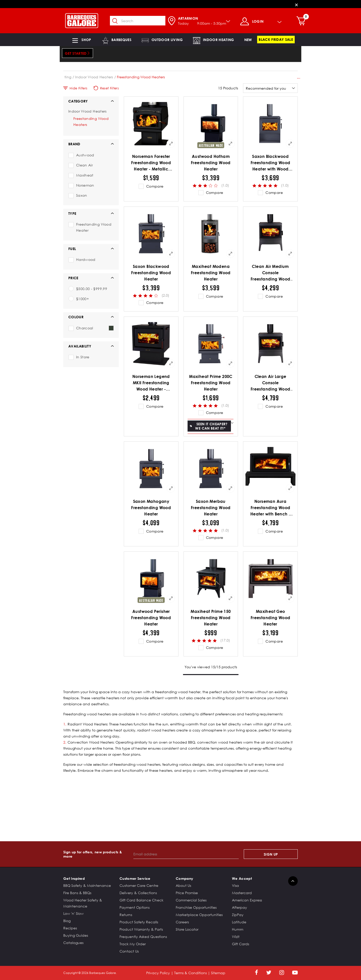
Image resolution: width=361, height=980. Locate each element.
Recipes (70, 928)
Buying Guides (76, 935)
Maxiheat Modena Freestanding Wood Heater (211, 273)
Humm (238, 929)
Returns (126, 915)
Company (184, 878)
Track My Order (133, 944)
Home (69, 77)
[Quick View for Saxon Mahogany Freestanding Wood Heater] (171, 488)
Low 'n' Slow (73, 913)
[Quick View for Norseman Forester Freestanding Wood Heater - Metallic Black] (171, 144)
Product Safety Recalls (139, 922)
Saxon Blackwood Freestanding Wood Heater (151, 273)
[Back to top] (293, 881)
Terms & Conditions (190, 973)
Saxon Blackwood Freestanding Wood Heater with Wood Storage (270, 163)
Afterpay (239, 907)
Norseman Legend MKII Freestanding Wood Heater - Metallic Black (151, 383)
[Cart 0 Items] (304, 21)
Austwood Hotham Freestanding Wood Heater (211, 163)
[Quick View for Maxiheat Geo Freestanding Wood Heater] (290, 598)
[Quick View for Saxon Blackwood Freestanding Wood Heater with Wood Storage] (290, 144)
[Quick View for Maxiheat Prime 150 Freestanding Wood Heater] (230, 598)
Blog (67, 921)
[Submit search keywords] (117, 21)
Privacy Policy (158, 973)
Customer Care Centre (139, 885)
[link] (248, 40)
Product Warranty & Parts (141, 929)
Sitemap (218, 973)
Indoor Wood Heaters (128, 77)
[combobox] (140, 21)
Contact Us (129, 951)
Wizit (236, 937)
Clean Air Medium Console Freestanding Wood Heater (270, 273)
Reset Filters (106, 88)
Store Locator (187, 929)
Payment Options (134, 907)
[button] (81, 40)
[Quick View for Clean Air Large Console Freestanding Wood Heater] (290, 363)
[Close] (296, 5)
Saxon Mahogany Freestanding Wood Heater (151, 508)
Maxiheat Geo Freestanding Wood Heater (270, 618)
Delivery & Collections (138, 893)
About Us (183, 885)
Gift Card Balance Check (141, 900)
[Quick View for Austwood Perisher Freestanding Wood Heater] (171, 598)
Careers (182, 922)
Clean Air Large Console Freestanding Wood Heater (270, 383)
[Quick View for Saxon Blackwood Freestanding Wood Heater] (171, 254)
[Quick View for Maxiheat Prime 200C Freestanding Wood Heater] (230, 363)
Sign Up (271, 854)
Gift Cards (240, 944)
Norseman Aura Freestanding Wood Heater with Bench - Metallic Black (270, 508)
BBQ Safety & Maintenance (87, 885)
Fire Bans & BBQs (77, 893)
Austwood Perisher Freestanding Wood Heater (151, 618)
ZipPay (238, 915)
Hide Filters (75, 88)
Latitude (239, 922)
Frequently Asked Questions (143, 937)
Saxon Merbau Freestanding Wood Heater (211, 508)
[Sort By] (270, 88)
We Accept (242, 878)
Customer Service (135, 878)
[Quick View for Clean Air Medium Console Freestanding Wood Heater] (290, 254)
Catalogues (73, 943)
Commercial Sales (191, 900)
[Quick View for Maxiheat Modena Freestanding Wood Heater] (230, 254)
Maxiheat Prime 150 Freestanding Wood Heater (211, 618)
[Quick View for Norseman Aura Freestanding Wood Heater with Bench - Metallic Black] (290, 488)
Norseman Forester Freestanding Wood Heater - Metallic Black (151, 163)
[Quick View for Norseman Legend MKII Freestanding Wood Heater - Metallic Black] (171, 363)
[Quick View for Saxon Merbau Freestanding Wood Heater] (230, 488)
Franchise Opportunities (196, 907)
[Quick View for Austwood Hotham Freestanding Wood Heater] (230, 144)
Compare (155, 186)
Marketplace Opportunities (199, 915)
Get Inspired (74, 878)
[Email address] (186, 854)
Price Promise (187, 893)
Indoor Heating (91, 77)
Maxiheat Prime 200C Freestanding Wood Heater (211, 383)
